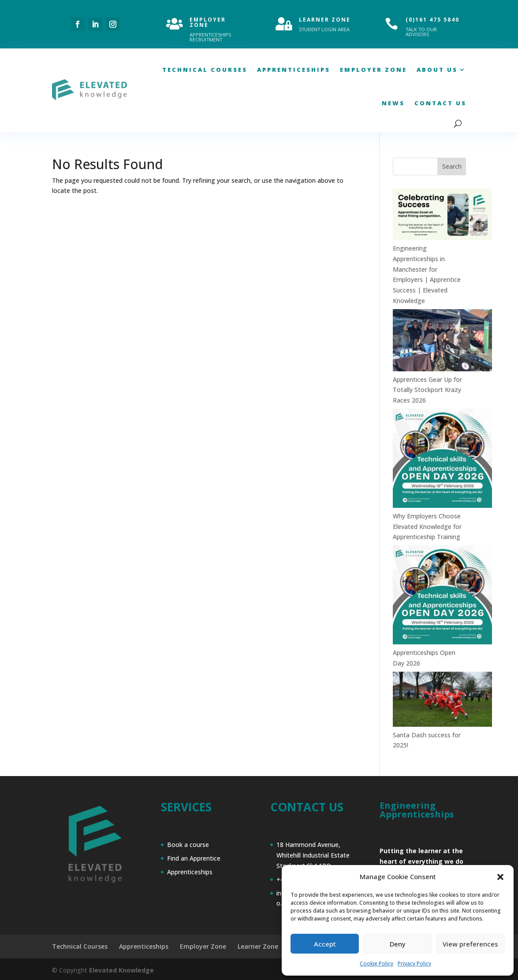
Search (452, 166)
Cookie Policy (376, 963)
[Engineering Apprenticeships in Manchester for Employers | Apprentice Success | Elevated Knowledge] (442, 216)
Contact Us (440, 103)
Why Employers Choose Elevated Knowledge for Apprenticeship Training (427, 527)
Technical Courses (205, 70)
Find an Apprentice (194, 858)
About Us (437, 70)
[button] (500, 877)
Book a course (188, 845)
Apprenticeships (294, 70)
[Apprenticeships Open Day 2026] (442, 596)
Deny (398, 944)
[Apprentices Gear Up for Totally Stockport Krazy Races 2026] (442, 342)
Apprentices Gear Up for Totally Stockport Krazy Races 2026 (427, 390)
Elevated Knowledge (121, 970)
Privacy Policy (414, 963)
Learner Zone (258, 946)
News (393, 103)
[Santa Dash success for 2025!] (442, 701)
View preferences (470, 944)
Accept (325, 944)
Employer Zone (373, 70)
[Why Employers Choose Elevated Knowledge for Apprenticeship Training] (442, 460)
